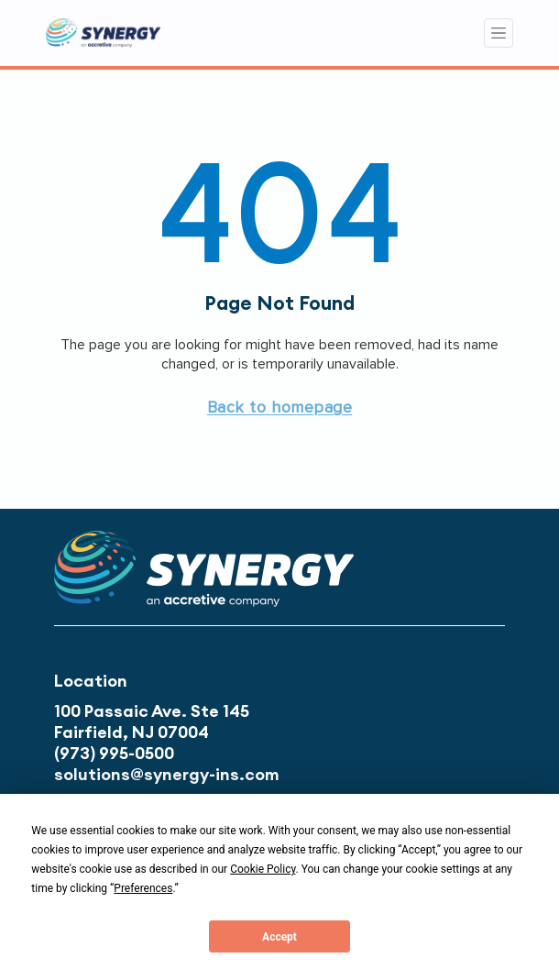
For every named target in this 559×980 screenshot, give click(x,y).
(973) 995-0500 (114, 753)
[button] (280, 407)
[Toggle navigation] (499, 33)
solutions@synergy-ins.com (167, 774)
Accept (279, 937)
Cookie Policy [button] (263, 869)
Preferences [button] (143, 888)
